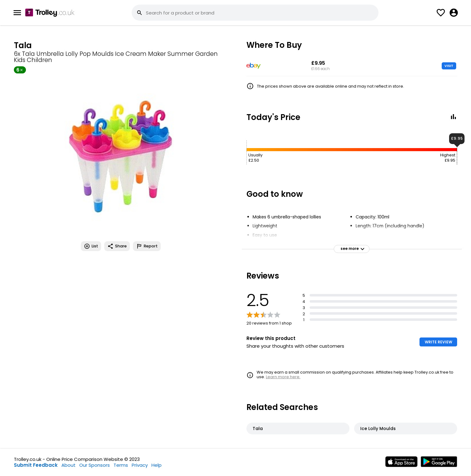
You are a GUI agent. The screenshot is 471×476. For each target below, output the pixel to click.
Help (157, 465)
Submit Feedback (36, 465)
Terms (121, 465)
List (91, 246)
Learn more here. (283, 377)
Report (147, 246)
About (68, 465)
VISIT (449, 66)
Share (117, 246)
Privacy (140, 465)
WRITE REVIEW (438, 342)
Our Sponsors (95, 465)
